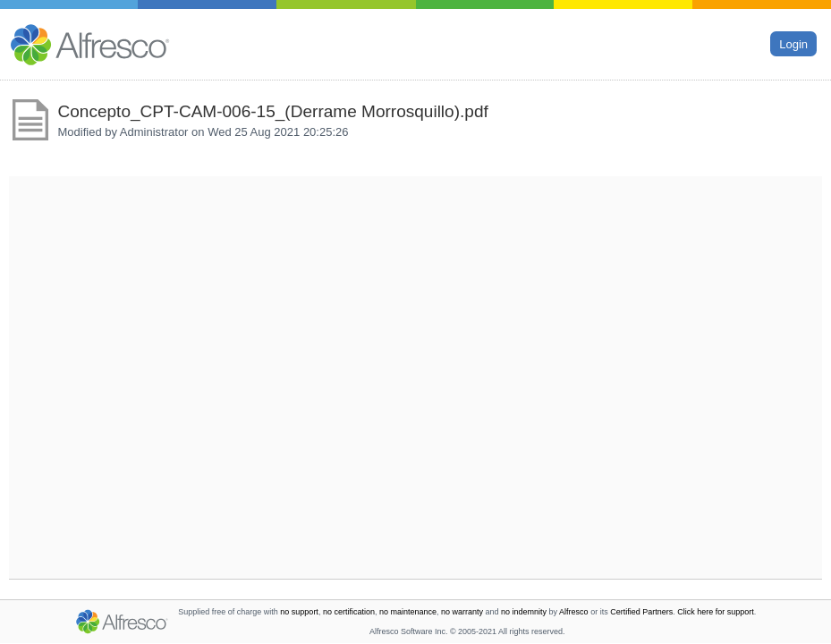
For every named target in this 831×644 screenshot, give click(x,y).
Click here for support (716, 612)
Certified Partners (641, 612)
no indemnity (524, 612)
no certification (349, 612)
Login (793, 43)
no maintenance (408, 612)
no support (299, 612)
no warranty (462, 612)
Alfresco (574, 612)
